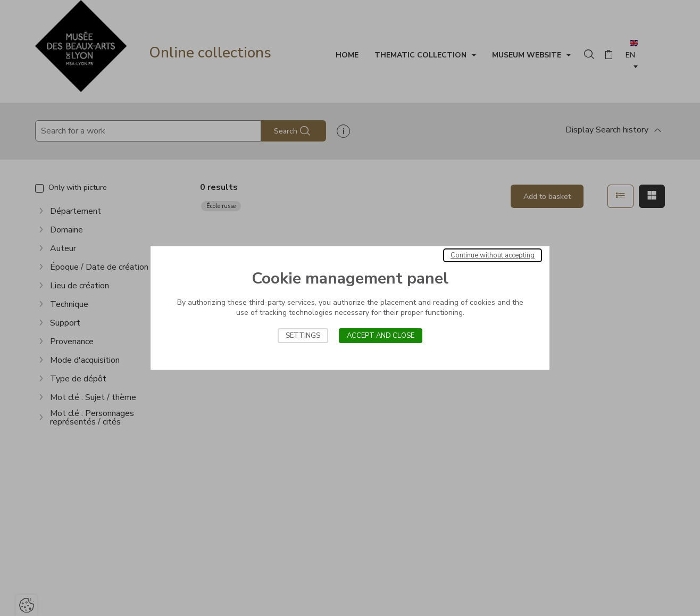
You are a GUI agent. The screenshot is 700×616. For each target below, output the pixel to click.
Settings (303, 336)
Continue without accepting (493, 255)
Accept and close (381, 336)
